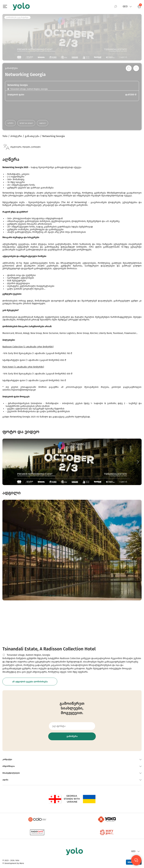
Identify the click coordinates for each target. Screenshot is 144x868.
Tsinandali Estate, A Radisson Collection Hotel (49, 649)
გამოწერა (72, 736)
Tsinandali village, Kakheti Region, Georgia (28, 655)
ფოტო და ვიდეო (26, 123)
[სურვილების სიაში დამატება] (136, 68)
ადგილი (42, 123)
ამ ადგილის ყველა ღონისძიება (30, 682)
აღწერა (10, 123)
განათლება (11, 68)
